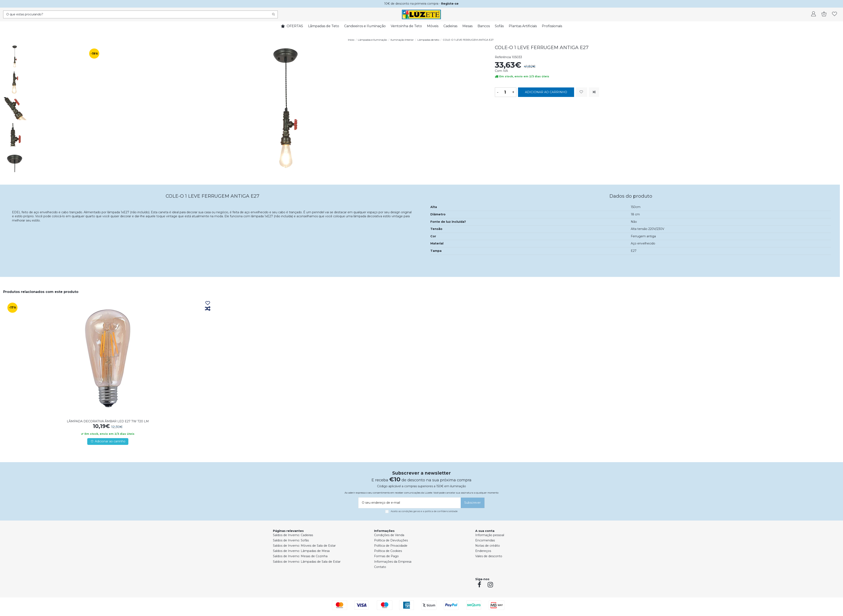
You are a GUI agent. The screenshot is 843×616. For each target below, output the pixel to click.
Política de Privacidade (391, 546)
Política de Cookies (388, 551)
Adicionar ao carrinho (546, 92)
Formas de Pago (386, 556)
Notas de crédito (488, 546)
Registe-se (450, 4)
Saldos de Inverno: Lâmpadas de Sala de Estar (307, 562)
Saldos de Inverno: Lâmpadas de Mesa (301, 551)
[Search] (273, 14)
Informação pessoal (490, 535)
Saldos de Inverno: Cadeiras (293, 535)
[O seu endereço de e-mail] (409, 503)
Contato (380, 567)
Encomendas (485, 540)
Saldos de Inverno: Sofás (291, 540)
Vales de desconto (489, 556)
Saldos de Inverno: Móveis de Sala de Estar (304, 546)
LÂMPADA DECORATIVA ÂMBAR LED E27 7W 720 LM (108, 421)
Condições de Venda (389, 535)
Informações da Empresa (393, 562)
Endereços (483, 551)
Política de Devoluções (391, 540)
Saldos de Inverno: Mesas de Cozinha (300, 556)
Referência (503, 57)
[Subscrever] (473, 503)
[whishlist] (835, 14)
